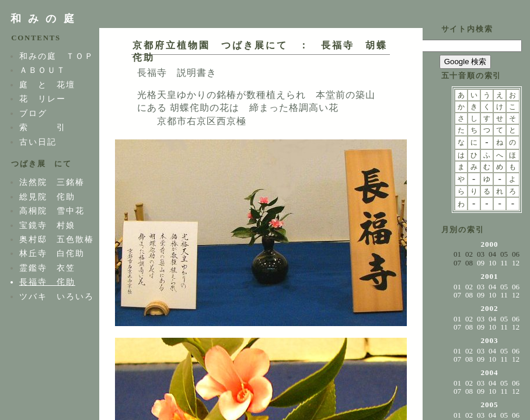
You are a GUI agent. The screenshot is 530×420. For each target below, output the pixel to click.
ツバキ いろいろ (57, 296)
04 (492, 287)
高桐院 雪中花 (52, 211)
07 (457, 295)
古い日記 (38, 142)
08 (469, 295)
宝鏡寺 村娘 (47, 225)
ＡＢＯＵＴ (43, 70)
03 (481, 287)
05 (504, 287)
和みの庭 (46, 19)
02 (469, 287)
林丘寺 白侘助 (52, 253)
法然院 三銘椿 (52, 182)
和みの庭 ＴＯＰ (57, 56)
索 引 (43, 127)
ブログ (33, 113)
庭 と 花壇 (47, 85)
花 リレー (43, 99)
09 (481, 263)
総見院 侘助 (47, 197)
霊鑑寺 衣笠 (47, 268)
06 (516, 287)
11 (504, 263)
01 (457, 287)
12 (516, 263)
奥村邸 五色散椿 (57, 239)
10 (492, 263)
